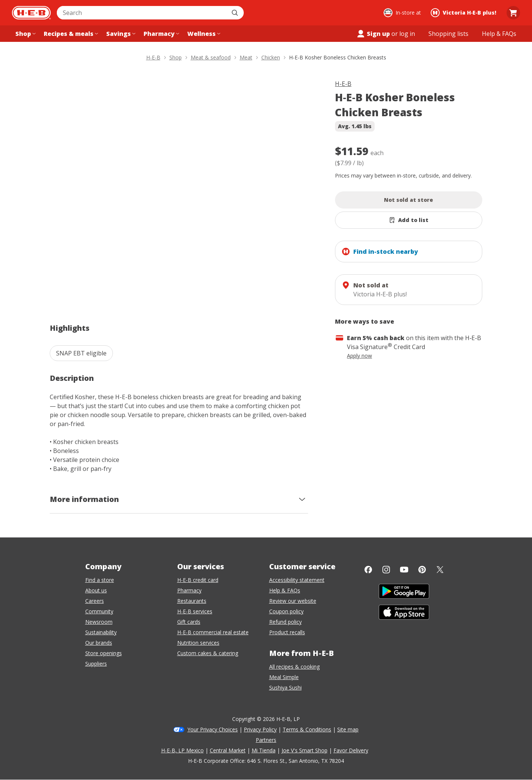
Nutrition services (198, 643)
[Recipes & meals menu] (70, 34)
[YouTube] (404, 570)
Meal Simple (284, 677)
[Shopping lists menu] (448, 34)
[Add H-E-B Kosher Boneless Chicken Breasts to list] (409, 220)
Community (99, 611)
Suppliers (96, 664)
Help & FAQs (285, 590)
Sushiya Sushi (285, 687)
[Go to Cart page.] (513, 13)
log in (407, 34)
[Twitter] (440, 570)
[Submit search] (236, 13)
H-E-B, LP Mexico (182, 750)
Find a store (100, 580)
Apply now (359, 356)
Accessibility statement (297, 580)
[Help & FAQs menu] (499, 34)
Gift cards (189, 622)
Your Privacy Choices (213, 729)
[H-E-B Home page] (31, 13)
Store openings (104, 653)
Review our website (293, 601)
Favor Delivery (351, 750)
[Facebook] (368, 570)
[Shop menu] (25, 34)
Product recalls (287, 632)
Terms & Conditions (307, 729)
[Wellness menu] (203, 34)
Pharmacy (189, 590)
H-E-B (343, 84)
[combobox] (142, 13)
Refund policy (285, 622)
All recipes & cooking (294, 667)
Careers (95, 601)
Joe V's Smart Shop (305, 750)
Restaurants (192, 601)
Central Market (228, 750)
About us (96, 590)
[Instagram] (386, 570)
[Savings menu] (120, 34)
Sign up (373, 34)
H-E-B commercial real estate (213, 632)
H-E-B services (195, 611)
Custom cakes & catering (208, 653)
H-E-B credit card (198, 580)
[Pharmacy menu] (161, 34)
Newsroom (99, 622)
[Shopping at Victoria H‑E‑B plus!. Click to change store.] (465, 13)
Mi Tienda (264, 750)
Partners (266, 740)
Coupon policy (286, 611)
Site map (348, 729)
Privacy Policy (260, 729)
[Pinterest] (422, 570)
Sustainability (101, 632)
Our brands (99, 643)
